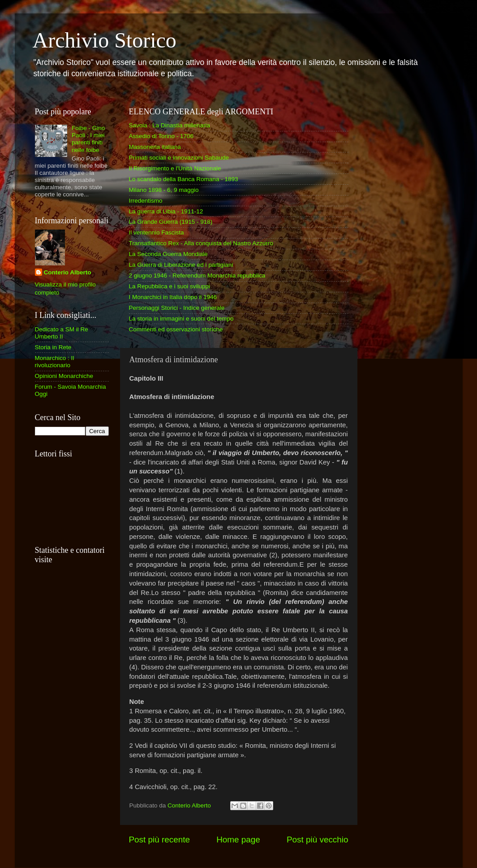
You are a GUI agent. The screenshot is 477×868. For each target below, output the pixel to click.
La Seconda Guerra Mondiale (168, 254)
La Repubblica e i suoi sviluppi (170, 286)
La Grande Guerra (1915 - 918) (171, 222)
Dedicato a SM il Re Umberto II (62, 333)
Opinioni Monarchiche (64, 376)
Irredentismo (146, 201)
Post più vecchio (318, 840)
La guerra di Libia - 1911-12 (166, 211)
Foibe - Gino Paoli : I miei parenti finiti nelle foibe (88, 139)
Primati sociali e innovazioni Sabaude (179, 158)
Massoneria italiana (155, 147)
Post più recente (160, 840)
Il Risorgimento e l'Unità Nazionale (175, 168)
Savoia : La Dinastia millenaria (170, 125)
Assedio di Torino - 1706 (161, 136)
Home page (238, 840)
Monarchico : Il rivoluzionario (55, 362)
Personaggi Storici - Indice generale (177, 308)
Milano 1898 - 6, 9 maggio (164, 190)
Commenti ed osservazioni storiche (176, 329)
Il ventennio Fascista (157, 232)
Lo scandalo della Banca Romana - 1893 (184, 179)
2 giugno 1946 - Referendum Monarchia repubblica (197, 276)
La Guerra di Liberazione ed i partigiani (181, 265)
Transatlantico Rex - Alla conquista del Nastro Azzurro (201, 243)
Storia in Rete (53, 347)
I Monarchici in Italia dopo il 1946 (173, 297)
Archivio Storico (105, 40)
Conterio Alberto (68, 272)
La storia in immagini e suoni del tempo (181, 319)
